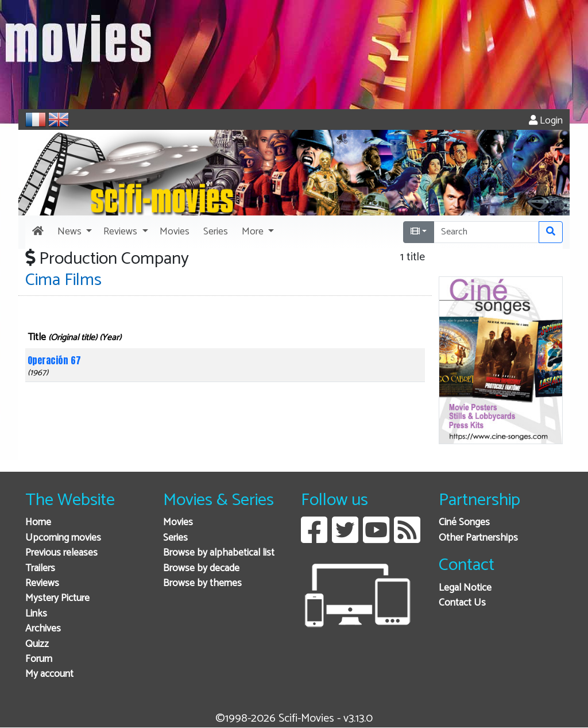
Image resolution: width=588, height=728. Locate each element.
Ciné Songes (464, 523)
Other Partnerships (478, 538)
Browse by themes (202, 583)
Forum (39, 659)
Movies (178, 523)
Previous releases (61, 553)
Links (36, 614)
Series (175, 538)
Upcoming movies (63, 538)
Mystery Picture (57, 598)
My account (49, 674)
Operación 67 (54, 360)
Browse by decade (201, 569)
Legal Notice (465, 588)
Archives (43, 629)
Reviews (42, 583)
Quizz (37, 644)
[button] (73, 232)
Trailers (40, 569)
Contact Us (462, 603)
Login (546, 121)
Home (38, 523)
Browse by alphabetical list (219, 553)
